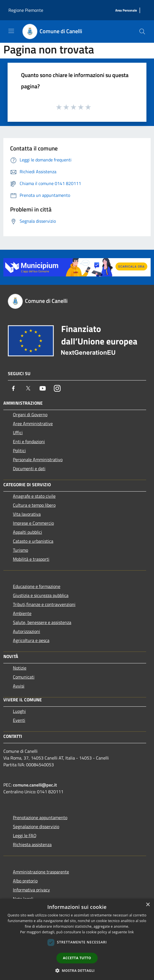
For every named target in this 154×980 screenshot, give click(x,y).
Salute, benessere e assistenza (42, 622)
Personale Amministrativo (38, 459)
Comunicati (24, 677)
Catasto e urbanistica (33, 541)
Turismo (20, 550)
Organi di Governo (30, 414)
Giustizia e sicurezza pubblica (41, 595)
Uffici (18, 432)
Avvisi (19, 686)
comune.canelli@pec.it (35, 785)
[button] (77, 970)
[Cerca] (142, 31)
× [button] (148, 905)
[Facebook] (13, 388)
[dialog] (77, 939)
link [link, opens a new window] (131, 932)
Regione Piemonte (26, 10)
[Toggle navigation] (11, 31)
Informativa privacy (31, 890)
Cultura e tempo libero (34, 505)
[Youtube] (43, 388)
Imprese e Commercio (33, 523)
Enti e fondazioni (29, 441)
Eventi (19, 720)
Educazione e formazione (37, 586)
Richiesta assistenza (32, 844)
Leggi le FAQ (25, 835)
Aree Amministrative (33, 423)
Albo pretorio (25, 881)
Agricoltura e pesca (31, 640)
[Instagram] (57, 388)
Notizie (20, 668)
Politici (19, 450)
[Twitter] (28, 388)
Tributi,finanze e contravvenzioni (44, 604)
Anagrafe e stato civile (34, 496)
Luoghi (19, 711)
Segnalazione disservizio (36, 826)
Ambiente (22, 613)
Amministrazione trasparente (41, 872)
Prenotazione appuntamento (40, 817)
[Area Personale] (126, 11)
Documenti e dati (29, 468)
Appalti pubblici (27, 532)
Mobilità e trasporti (31, 559)
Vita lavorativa (27, 514)
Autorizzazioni (27, 631)
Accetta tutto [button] (77, 958)
